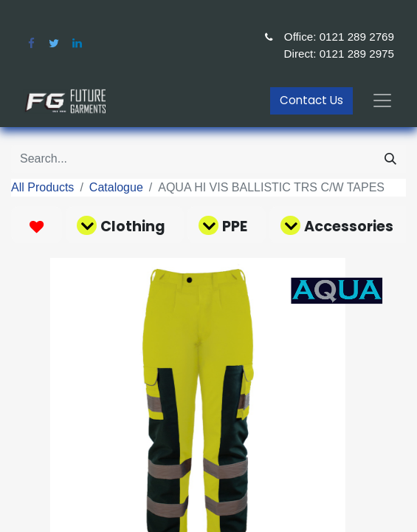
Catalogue (116, 187)
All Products (42, 187)
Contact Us (311, 100)
